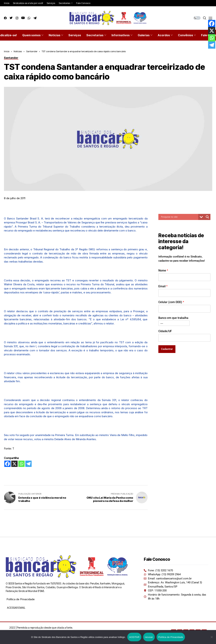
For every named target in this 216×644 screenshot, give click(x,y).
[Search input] (179, 217)
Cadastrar (167, 349)
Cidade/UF (165, 331)
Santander (32, 51)
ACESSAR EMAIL (16, 608)
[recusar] (212, 637)
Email (163, 286)
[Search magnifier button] (207, 217)
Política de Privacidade (21, 599)
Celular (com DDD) (171, 302)
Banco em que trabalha (173, 318)
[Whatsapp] (21, 464)
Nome (163, 271)
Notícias (18, 51)
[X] (14, 464)
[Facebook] (7, 464)
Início (7, 51)
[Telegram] (28, 464)
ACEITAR (134, 637)
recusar (149, 637)
